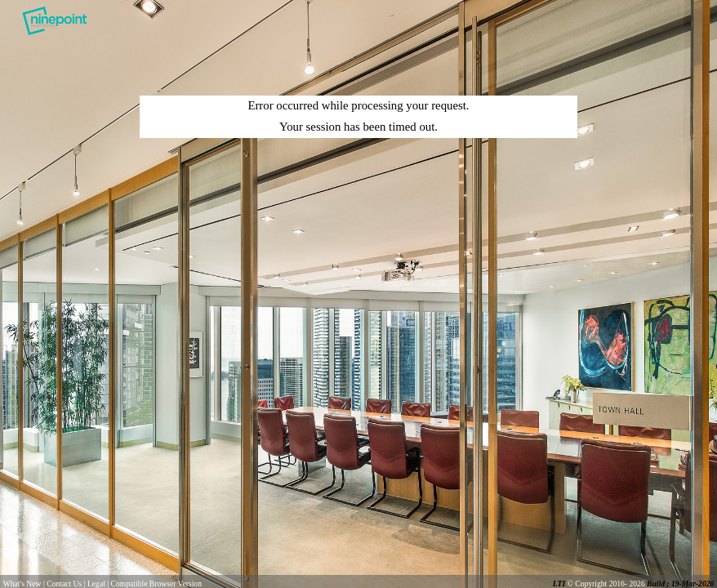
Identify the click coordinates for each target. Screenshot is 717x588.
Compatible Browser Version (156, 584)
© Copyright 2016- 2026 (606, 584)
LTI (560, 584)
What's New (22, 584)
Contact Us (64, 584)
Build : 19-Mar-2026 (680, 584)
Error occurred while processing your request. (358, 105)
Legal (96, 584)
